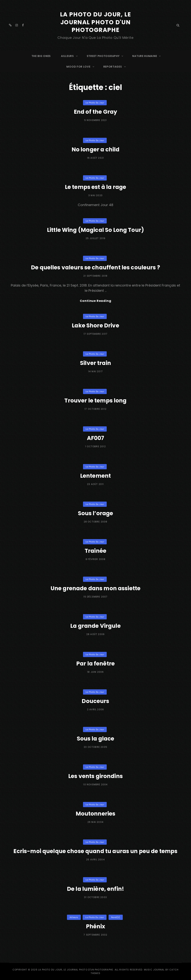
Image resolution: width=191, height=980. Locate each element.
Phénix (95, 926)
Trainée (95, 551)
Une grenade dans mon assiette (95, 588)
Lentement (95, 476)
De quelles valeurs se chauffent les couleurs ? (95, 267)
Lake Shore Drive (95, 325)
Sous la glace (95, 738)
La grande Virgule (95, 626)
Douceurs (95, 701)
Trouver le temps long (95, 401)
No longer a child (95, 149)
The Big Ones (41, 56)
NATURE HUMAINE (147, 56)
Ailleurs (74, 917)
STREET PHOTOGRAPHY (105, 56)
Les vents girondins (95, 776)
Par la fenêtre (95, 663)
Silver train (96, 363)
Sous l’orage (96, 513)
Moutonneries (95, 814)
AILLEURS (70, 56)
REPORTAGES (115, 66)
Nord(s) (116, 917)
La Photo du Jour (95, 102)
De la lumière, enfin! (95, 889)
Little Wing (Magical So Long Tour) (95, 230)
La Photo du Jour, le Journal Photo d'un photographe (95, 22)
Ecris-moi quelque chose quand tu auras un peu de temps (95, 851)
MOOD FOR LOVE (80, 66)
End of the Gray (95, 112)
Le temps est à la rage (95, 187)
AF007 (96, 438)
